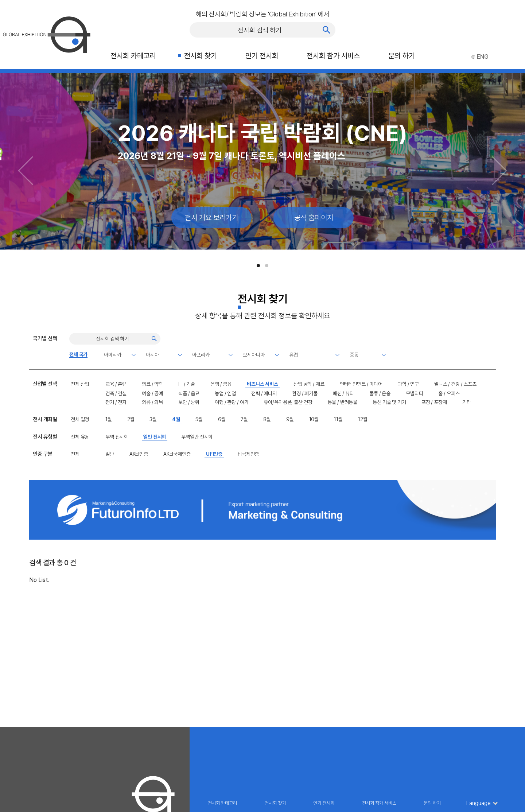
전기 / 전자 (116, 402)
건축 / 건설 (116, 393)
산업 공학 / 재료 (309, 384)
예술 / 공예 (152, 393)
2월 (131, 419)
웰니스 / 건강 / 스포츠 (455, 384)
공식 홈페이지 (314, 218)
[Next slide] (499, 171)
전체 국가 (78, 354)
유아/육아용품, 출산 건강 (288, 402)
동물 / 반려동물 (342, 402)
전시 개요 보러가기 (211, 218)
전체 (75, 454)
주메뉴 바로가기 (0, 0)
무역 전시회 (117, 437)
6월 (222, 419)
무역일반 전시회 (197, 437)
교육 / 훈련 (116, 384)
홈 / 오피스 (449, 393)
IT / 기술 (187, 384)
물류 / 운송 (380, 393)
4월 (176, 419)
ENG (480, 57)
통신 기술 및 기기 (389, 402)
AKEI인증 (139, 454)
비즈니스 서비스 (262, 384)
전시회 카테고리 (133, 56)
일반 (110, 454)
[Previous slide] (26, 171)
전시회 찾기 (201, 56)
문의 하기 (402, 56)
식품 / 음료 (189, 393)
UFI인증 (214, 454)
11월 (338, 419)
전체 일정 (80, 419)
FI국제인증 (248, 454)
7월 (244, 419)
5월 (199, 419)
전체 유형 (80, 437)
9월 (290, 419)
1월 (109, 419)
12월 (363, 419)
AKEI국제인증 (177, 454)
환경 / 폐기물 (305, 393)
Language (479, 803)
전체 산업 (80, 384)
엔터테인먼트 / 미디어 (361, 384)
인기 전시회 (262, 56)
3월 (153, 419)
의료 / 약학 (152, 384)
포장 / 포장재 (434, 402)
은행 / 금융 (221, 384)
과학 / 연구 (408, 384)
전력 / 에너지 (264, 393)
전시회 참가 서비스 (333, 56)
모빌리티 (414, 393)
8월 (267, 419)
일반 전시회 (155, 437)
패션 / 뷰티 (343, 393)
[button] (258, 266)
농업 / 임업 (225, 393)
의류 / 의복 (152, 402)
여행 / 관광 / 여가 (232, 402)
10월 (314, 419)
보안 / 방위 (189, 402)
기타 (467, 402)
